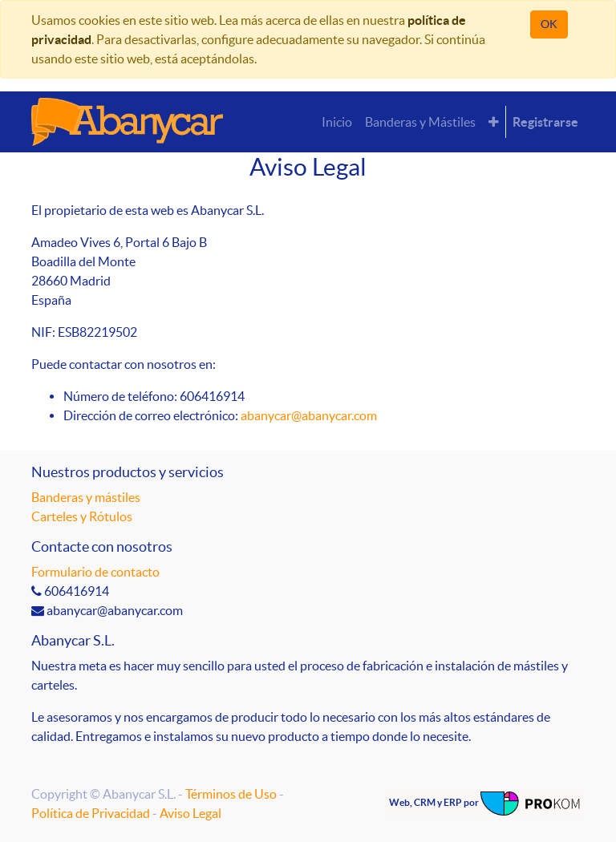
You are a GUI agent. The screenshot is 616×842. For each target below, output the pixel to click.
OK (549, 24)
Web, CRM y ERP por (485, 804)
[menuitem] (337, 122)
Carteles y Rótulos (82, 516)
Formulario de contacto (95, 572)
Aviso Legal (190, 813)
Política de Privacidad (91, 813)
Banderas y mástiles (86, 497)
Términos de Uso (231, 794)
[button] (494, 122)
